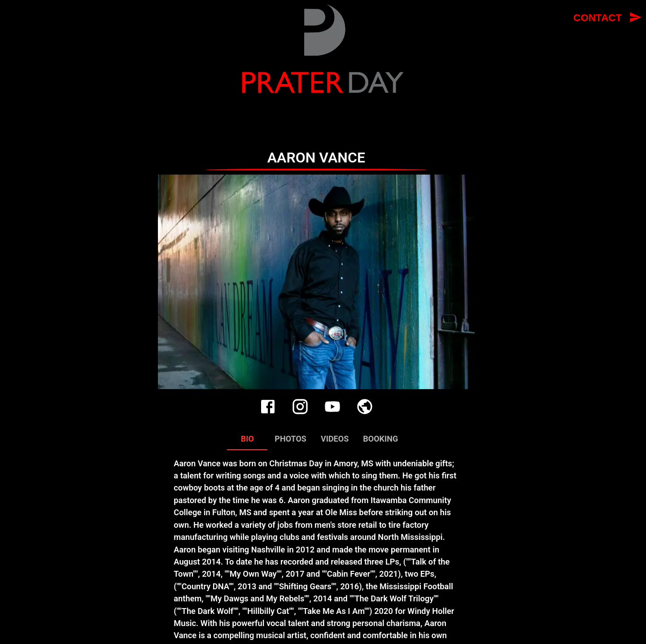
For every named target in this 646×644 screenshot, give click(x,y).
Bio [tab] (247, 439)
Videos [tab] (335, 439)
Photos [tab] (290, 439)
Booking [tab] (380, 439)
